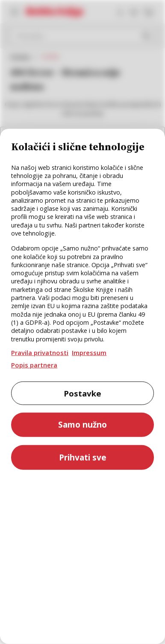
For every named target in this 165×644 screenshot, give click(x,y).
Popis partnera (34, 365)
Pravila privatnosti (40, 353)
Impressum (89, 353)
